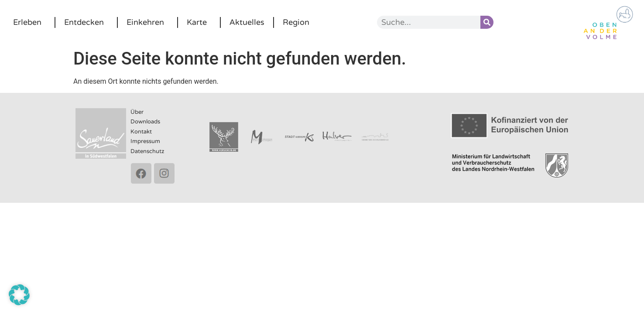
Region (296, 22)
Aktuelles (247, 22)
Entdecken (86, 22)
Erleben (29, 22)
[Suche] (487, 22)
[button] (19, 295)
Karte (199, 22)
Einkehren (147, 22)
